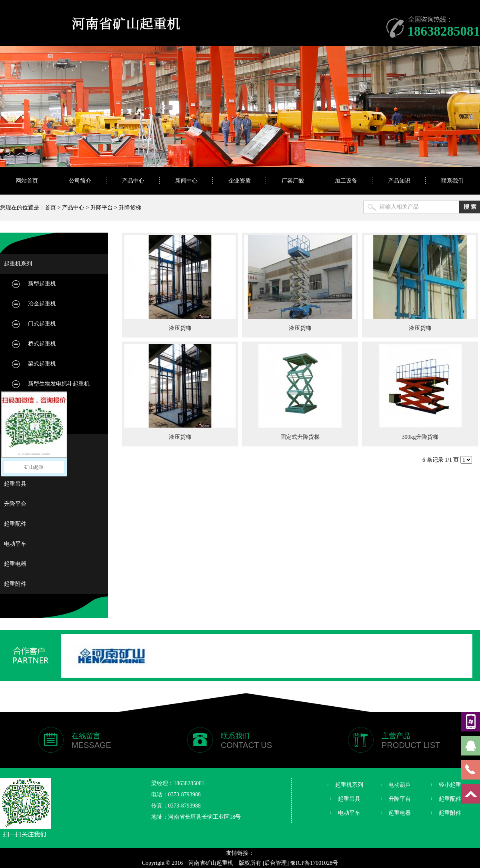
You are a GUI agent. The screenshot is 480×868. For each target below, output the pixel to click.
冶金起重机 (42, 304)
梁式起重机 (42, 364)
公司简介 (80, 181)
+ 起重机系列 (345, 785)
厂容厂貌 (293, 181)
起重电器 (15, 564)
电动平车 (15, 544)
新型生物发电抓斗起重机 (59, 384)
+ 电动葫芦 (395, 785)
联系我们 (452, 181)
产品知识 (399, 181)
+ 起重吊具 (345, 799)
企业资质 (240, 181)
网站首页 (27, 181)
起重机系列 (18, 264)
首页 (50, 208)
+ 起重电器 (395, 813)
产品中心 (133, 181)
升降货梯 (130, 208)
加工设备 (346, 181)
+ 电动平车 (345, 813)
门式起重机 (42, 324)
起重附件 (15, 584)
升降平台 (102, 208)
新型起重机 (42, 284)
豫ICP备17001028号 (314, 863)
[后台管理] (276, 863)
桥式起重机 (42, 344)
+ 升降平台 (395, 799)
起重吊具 (15, 484)
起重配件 (15, 524)
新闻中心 (186, 181)
